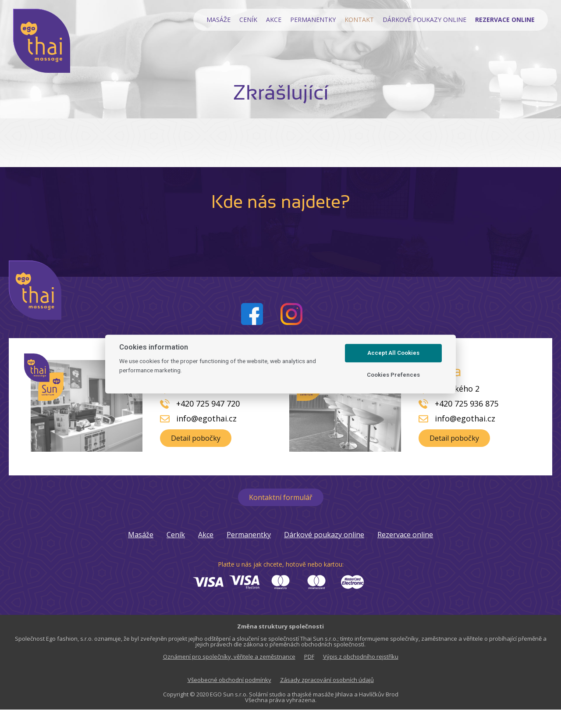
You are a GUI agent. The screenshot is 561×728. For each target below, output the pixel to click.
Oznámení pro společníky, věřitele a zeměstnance (229, 657)
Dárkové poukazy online (424, 20)
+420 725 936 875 (467, 403)
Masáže (218, 20)
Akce (274, 20)
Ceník (248, 20)
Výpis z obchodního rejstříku (361, 657)
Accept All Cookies (393, 353)
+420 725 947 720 (208, 403)
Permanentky (313, 20)
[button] (196, 438)
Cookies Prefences (393, 375)
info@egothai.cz (206, 418)
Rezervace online (405, 535)
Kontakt (359, 20)
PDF (309, 657)
